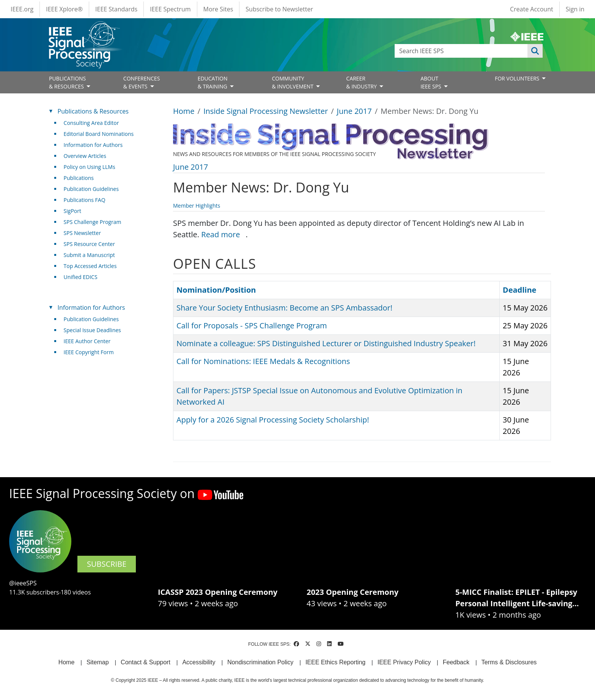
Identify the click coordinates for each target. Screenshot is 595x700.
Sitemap (98, 662)
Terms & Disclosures (509, 662)
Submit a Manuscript (89, 255)
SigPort (72, 211)
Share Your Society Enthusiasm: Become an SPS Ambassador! (284, 308)
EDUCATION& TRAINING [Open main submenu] (213, 82)
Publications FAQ (85, 200)
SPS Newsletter (82, 233)
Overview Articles (85, 156)
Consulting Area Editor (91, 123)
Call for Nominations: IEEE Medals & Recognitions (263, 361)
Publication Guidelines (91, 189)
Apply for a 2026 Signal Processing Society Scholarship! (273, 420)
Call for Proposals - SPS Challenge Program (252, 326)
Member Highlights (197, 206)
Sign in (575, 9)
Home (184, 111)
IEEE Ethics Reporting (335, 662)
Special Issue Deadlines (92, 330)
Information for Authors (93, 145)
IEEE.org (22, 9)
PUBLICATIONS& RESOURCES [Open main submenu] (67, 82)
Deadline (520, 290)
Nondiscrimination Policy (260, 662)
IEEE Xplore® (64, 9)
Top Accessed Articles (90, 266)
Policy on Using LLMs (90, 167)
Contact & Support (146, 662)
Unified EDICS (81, 277)
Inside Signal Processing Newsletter (266, 111)
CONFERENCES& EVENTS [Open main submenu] (142, 82)
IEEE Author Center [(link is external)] (90, 341)
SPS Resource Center (89, 244)
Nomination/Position (216, 290)
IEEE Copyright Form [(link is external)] (92, 352)
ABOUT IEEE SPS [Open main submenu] (431, 82)
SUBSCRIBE (107, 564)
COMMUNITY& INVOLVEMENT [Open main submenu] (293, 82)
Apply (535, 51)
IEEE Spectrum (170, 9)
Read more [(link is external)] (223, 234)
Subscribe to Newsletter (279, 9)
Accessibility (199, 662)
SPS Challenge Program (93, 222)
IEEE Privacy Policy (404, 662)
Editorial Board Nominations (99, 134)
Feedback (456, 662)
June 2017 (354, 111)
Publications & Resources (93, 111)
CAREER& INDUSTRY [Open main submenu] (362, 82)
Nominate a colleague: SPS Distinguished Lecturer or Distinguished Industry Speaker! (326, 343)
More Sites (218, 9)
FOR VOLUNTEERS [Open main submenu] (518, 78)
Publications (79, 178)
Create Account (532, 9)
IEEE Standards (116, 9)
